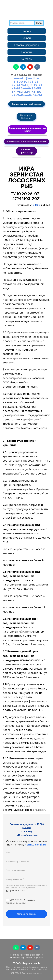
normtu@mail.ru (35, 844)
